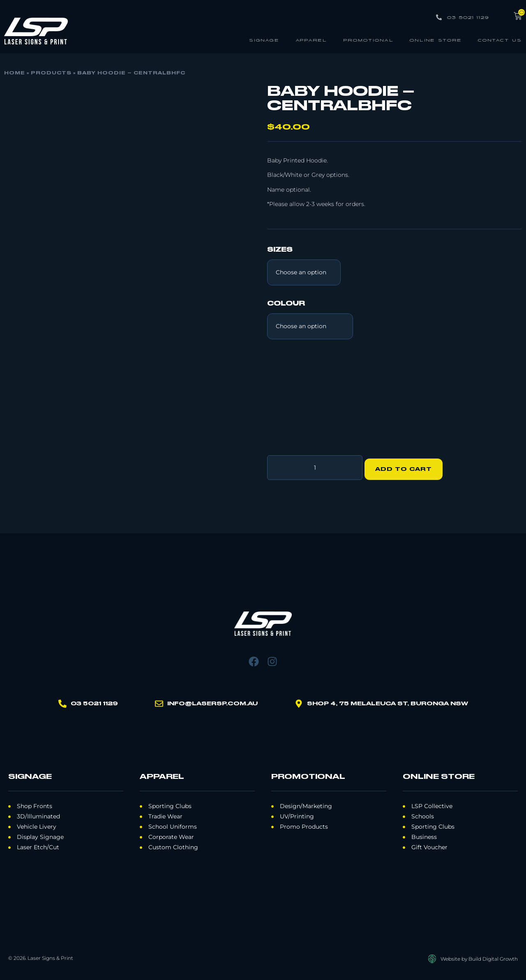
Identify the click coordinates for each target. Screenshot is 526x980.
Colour (286, 304)
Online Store (436, 40)
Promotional (368, 40)
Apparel (311, 40)
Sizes (280, 250)
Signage (264, 40)
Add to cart (407, 466)
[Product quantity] (315, 466)
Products (51, 73)
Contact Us (500, 40)
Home (15, 73)
